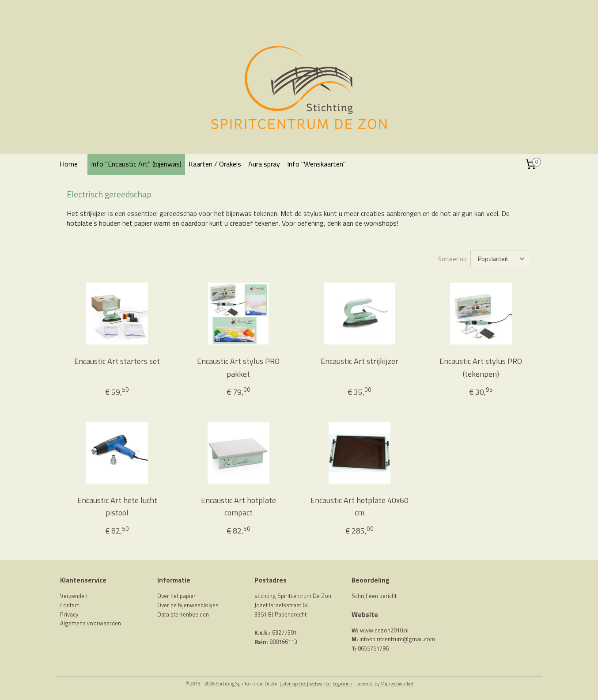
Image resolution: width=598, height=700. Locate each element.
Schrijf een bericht (374, 596)
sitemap (290, 684)
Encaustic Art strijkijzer (360, 361)
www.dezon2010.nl (384, 630)
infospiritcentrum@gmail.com (397, 639)
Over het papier (176, 596)
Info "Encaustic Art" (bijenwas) (136, 164)
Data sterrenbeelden (183, 614)
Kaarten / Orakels (215, 164)
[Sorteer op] (501, 259)
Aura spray (264, 164)
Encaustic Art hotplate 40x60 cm (360, 507)
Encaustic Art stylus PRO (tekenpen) (481, 367)
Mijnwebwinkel (397, 684)
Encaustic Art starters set (117, 361)
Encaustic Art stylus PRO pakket (238, 367)
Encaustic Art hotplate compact (238, 507)
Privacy (69, 614)
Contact (70, 605)
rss (303, 684)
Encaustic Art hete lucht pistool (117, 507)
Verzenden (74, 596)
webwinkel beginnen (331, 684)
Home (69, 164)
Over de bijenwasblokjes (188, 605)
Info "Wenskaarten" (316, 164)
